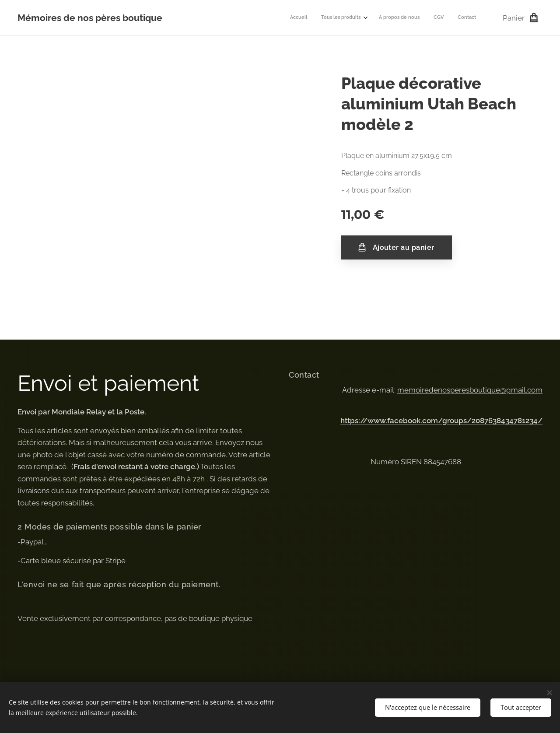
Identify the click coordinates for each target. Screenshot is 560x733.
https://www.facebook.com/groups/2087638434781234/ (441, 421)
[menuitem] (418, 18)
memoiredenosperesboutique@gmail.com (470, 390)
